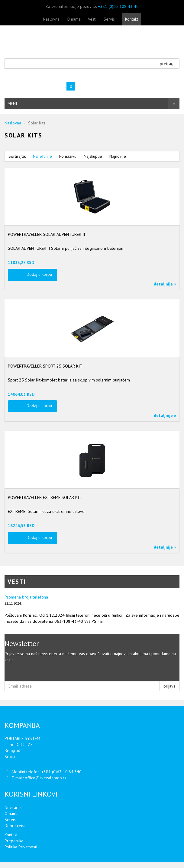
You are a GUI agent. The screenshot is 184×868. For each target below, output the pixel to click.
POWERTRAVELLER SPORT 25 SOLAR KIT (45, 366)
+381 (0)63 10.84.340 (61, 772)
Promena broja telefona (26, 597)
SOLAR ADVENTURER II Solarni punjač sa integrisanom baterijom (66, 248)
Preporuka (14, 841)
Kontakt (132, 19)
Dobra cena (15, 826)
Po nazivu (68, 156)
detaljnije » (165, 284)
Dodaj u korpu (39, 274)
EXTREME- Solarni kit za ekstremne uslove (46, 511)
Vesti (92, 19)
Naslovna (51, 19)
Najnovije (118, 156)
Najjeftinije (42, 156)
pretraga (168, 64)
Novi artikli (14, 807)
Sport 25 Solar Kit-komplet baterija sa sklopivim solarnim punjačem (69, 380)
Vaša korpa (37, 84)
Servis (109, 19)
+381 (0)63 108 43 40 (118, 6)
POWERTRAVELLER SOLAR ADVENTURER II (46, 234)
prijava (169, 686)
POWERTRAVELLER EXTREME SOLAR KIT (45, 497)
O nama (74, 19)
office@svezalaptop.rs (45, 778)
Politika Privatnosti (21, 847)
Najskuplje (93, 156)
